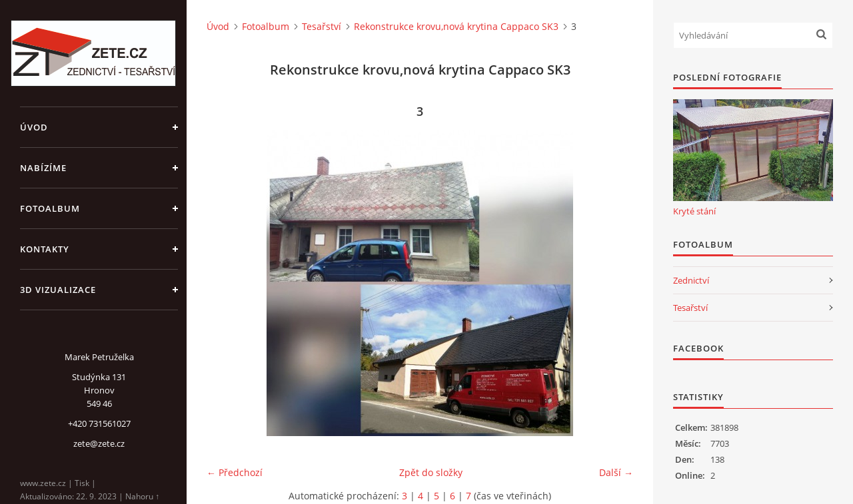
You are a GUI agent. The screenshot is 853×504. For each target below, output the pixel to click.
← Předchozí (235, 472)
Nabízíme (43, 168)
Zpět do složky (431, 472)
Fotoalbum (50, 208)
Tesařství (322, 26)
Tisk (82, 483)
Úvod (34, 127)
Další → (616, 472)
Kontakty (45, 249)
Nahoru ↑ (142, 496)
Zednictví (691, 280)
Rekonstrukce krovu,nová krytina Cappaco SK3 (456, 26)
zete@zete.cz (99, 443)
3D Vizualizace (58, 290)
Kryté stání (694, 211)
